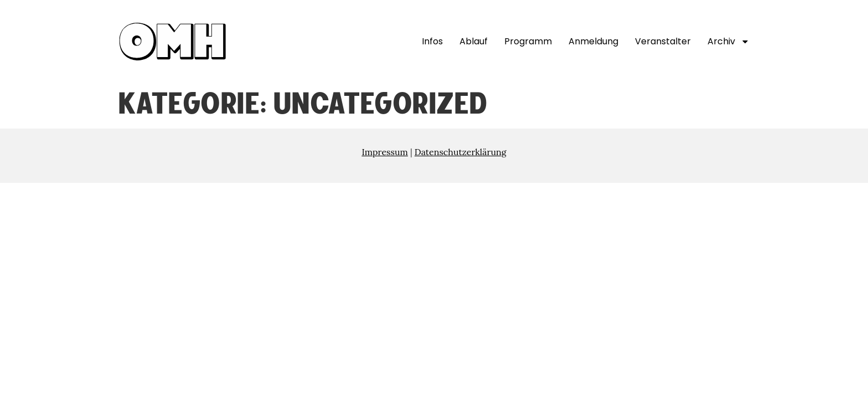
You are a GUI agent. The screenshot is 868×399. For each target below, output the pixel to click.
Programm (528, 41)
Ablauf (474, 41)
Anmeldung (593, 41)
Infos (432, 41)
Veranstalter (663, 41)
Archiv (728, 42)
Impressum (384, 152)
